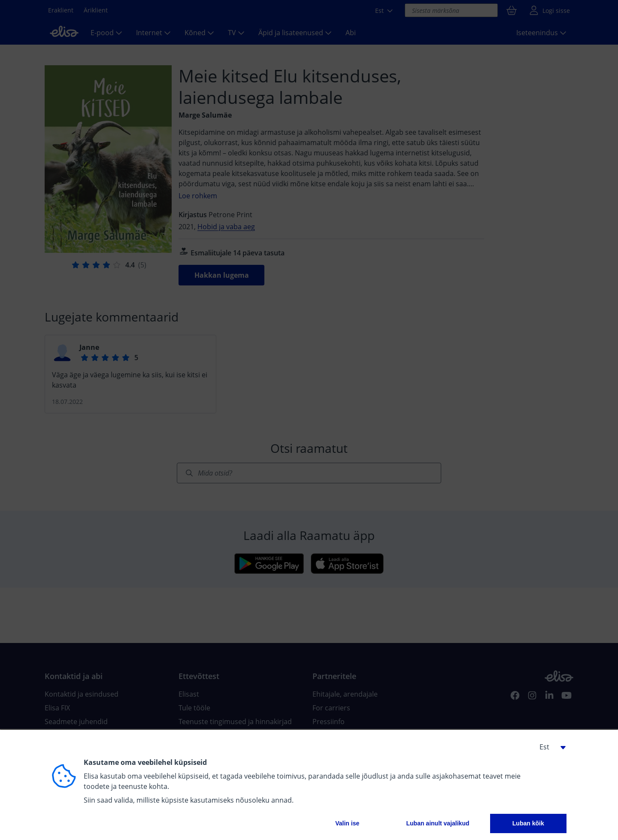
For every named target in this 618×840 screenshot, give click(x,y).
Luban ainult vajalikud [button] (438, 823)
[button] (549, 747)
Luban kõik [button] (528, 823)
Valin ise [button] (347, 823)
